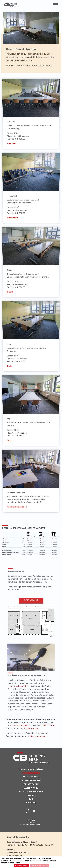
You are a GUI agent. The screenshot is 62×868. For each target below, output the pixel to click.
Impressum (31, 822)
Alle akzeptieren (21, 865)
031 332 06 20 (49, 725)
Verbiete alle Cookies (40, 865)
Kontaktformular (31, 728)
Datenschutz (31, 820)
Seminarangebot (38, 736)
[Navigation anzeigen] (55, 5)
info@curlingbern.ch (22, 725)
